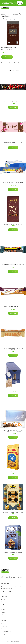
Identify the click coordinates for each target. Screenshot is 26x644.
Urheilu (3, 615)
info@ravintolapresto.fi (7, 591)
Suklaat (14, 48)
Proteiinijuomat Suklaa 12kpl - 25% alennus (13, 390)
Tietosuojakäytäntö (6, 631)
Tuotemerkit (4, 612)
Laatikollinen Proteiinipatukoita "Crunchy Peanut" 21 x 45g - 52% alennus (13, 431)
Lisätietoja (7, 57)
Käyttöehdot (4, 629)
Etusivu (3, 18)
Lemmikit (3, 607)
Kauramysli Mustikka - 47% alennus (13, 553)
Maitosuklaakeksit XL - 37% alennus (13, 472)
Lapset (3, 604)
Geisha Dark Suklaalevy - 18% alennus (13, 142)
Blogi (2, 624)
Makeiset (9, 48)
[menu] (23, 8)
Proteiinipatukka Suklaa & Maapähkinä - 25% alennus (13, 349)
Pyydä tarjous (20, 3)
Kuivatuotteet (4, 602)
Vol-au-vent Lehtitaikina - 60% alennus (13, 512)
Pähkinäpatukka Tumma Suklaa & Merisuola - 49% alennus (13, 265)
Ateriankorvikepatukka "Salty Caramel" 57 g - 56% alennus (13, 307)
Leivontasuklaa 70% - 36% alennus (13, 224)
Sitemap (3, 634)
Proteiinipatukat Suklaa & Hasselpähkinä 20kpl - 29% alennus (13, 183)
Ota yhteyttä (4, 626)
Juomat (3, 599)
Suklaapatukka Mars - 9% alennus (13, 102)
